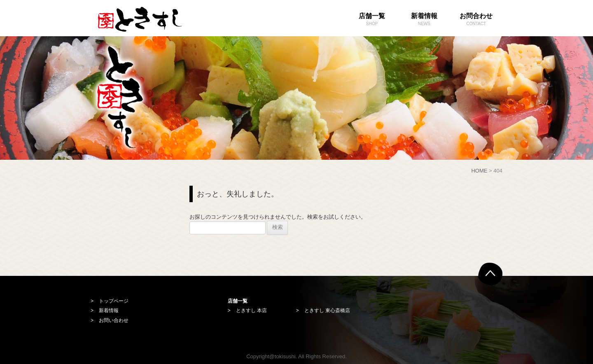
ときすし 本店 (251, 310)
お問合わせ (476, 20)
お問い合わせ (114, 320)
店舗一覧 (372, 20)
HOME (479, 171)
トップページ (114, 301)
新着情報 (424, 20)
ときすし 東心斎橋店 (327, 310)
